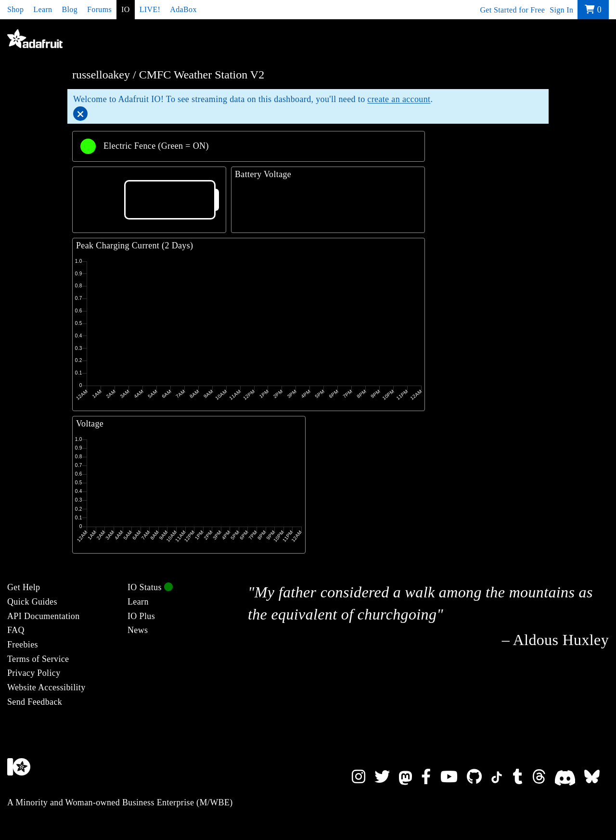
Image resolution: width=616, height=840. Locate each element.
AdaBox (183, 9)
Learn (43, 9)
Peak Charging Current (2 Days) (135, 246)
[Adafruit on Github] (479, 777)
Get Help (24, 587)
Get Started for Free (512, 10)
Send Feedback (35, 702)
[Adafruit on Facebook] (430, 777)
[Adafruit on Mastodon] (410, 777)
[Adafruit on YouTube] (454, 777)
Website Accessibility (46, 687)
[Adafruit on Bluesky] (597, 777)
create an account (399, 99)
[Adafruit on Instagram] (363, 777)
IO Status (150, 587)
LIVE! (150, 9)
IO (126, 9)
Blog (70, 9)
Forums (99, 9)
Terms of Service (38, 659)
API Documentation (44, 616)
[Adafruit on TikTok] (502, 777)
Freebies (23, 645)
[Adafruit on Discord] (570, 777)
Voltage (90, 424)
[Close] (80, 114)
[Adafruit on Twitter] (387, 777)
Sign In (561, 10)
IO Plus (141, 616)
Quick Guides (32, 602)
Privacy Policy (34, 673)
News (138, 630)
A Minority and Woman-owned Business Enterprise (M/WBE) (120, 802)
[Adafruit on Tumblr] (522, 777)
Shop (15, 9)
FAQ (16, 630)
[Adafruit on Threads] (544, 777)
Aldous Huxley (561, 640)
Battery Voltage (263, 174)
